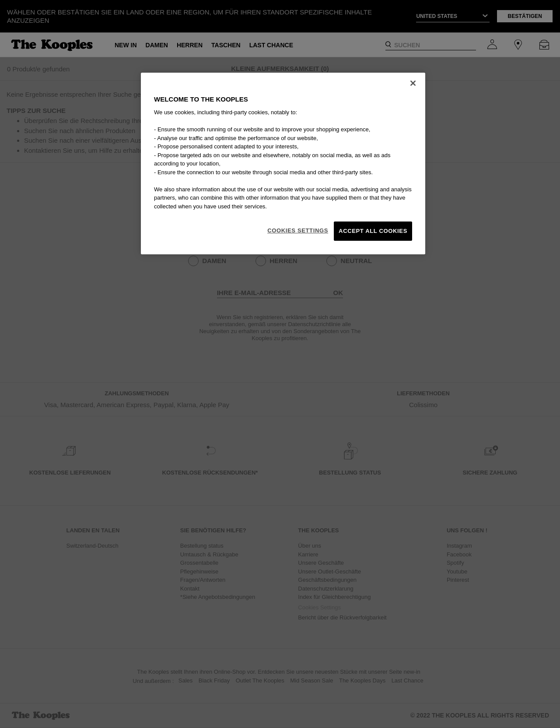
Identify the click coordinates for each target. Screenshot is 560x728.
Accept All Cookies (373, 231)
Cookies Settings (298, 230)
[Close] (413, 83)
